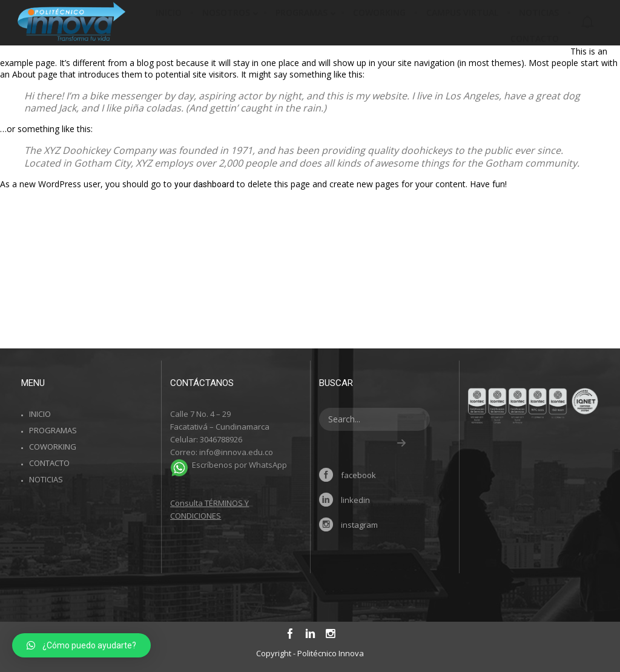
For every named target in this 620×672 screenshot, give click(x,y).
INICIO (40, 414)
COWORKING (53, 447)
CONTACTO (49, 463)
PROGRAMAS (53, 430)
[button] (81, 645)
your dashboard (204, 184)
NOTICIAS (46, 479)
